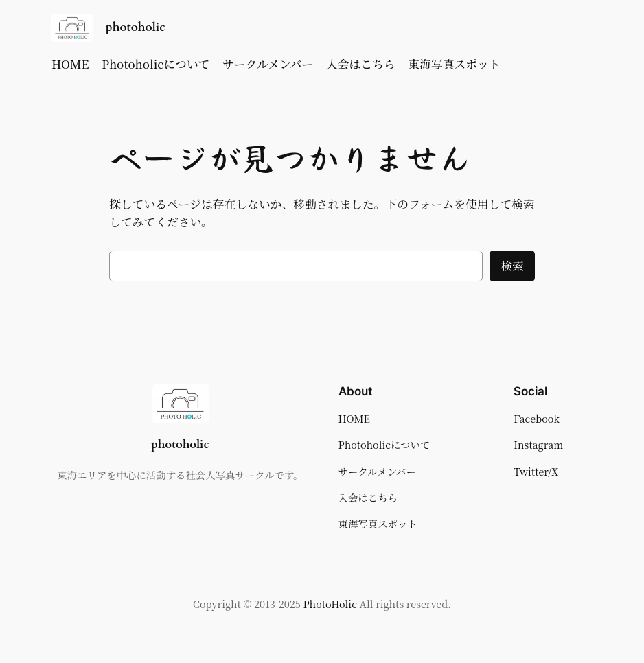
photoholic (136, 27)
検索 (512, 266)
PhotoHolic (330, 604)
